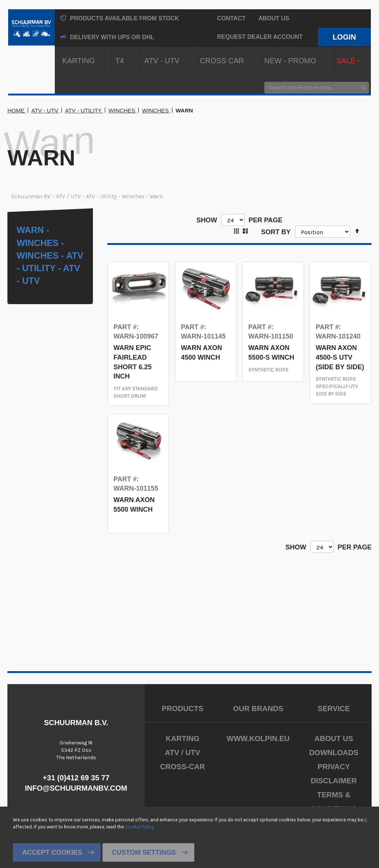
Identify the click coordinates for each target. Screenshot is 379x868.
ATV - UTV (45, 110)
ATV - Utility (84, 110)
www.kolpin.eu (258, 739)
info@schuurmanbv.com (76, 788)
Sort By (276, 232)
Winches (123, 110)
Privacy (334, 767)
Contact (231, 18)
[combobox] (317, 88)
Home (17, 110)
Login (344, 37)
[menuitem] (81, 61)
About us (274, 18)
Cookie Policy (140, 826)
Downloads (334, 753)
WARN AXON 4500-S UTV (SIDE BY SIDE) (340, 357)
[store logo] (31, 27)
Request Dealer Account (260, 37)
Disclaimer (334, 781)
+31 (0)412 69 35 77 (76, 778)
